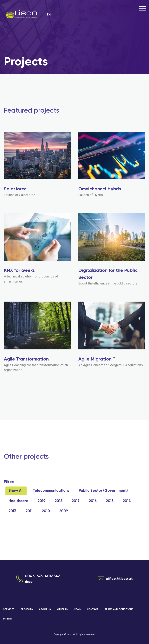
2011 (29, 511)
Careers (62, 609)
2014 (127, 501)
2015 (110, 501)
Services (9, 609)
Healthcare (18, 501)
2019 (42, 501)
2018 (59, 501)
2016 (93, 501)
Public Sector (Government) (103, 491)
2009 (64, 511)
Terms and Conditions (119, 609)
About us (45, 609)
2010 (46, 511)
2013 (12, 511)
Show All (16, 491)
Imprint (8, 619)
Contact (93, 609)
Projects (27, 609)
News (77, 609)
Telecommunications (51, 491)
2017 (76, 501)
